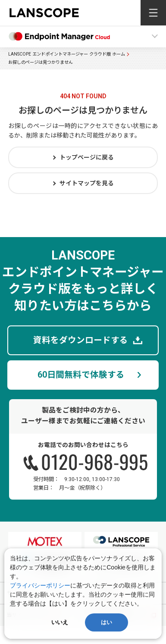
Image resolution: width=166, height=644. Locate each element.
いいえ (60, 622)
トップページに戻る (87, 157)
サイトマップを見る (87, 183)
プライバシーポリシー (40, 585)
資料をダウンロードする (81, 340)
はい (106, 622)
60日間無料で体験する (81, 375)
